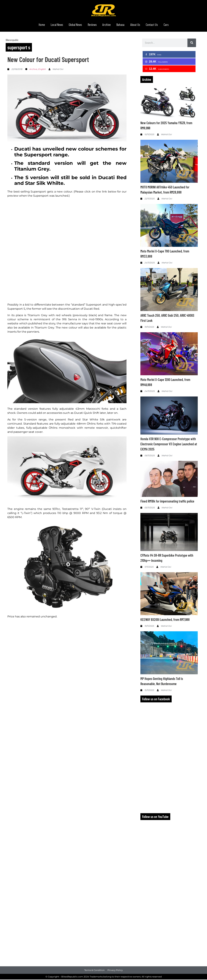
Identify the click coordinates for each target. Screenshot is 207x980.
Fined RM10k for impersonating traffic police (167, 502)
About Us (138, 25)
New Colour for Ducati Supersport (48, 60)
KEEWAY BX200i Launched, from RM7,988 (165, 620)
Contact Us (156, 25)
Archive (107, 25)
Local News (52, 25)
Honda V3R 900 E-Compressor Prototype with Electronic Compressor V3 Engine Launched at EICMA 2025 (169, 445)
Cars (172, 25)
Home (36, 25)
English (42, 70)
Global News (73, 25)
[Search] (192, 44)
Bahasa (122, 25)
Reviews (91, 25)
